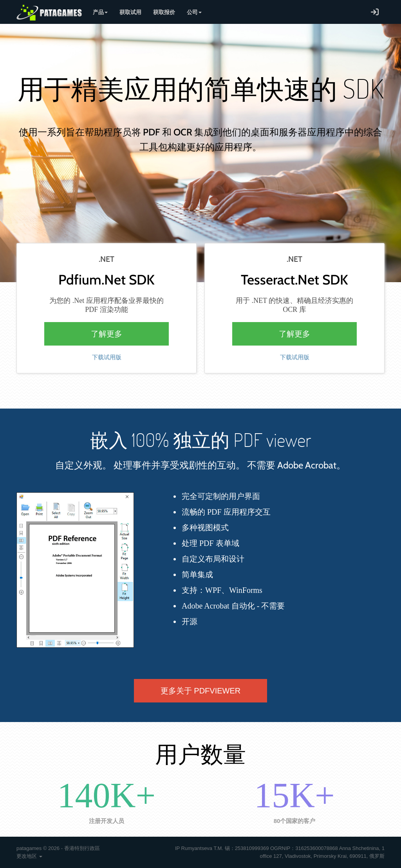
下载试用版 (107, 357)
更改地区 (29, 856)
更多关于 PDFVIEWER (200, 691)
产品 (100, 12)
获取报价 (164, 12)
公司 (194, 12)
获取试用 (130, 12)
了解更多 (107, 334)
